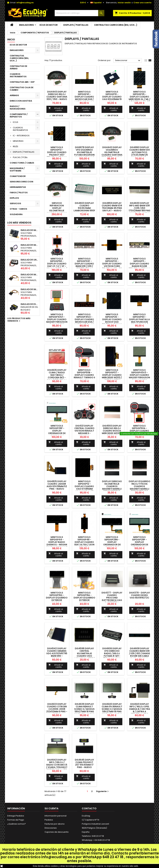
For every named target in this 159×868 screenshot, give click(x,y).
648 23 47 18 (113, 857)
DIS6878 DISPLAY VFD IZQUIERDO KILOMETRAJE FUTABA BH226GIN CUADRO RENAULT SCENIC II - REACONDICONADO (84, 155)
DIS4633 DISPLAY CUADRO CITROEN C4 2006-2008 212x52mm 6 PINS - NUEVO (57, 709)
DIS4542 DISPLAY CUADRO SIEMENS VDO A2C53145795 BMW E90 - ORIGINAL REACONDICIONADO (57, 655)
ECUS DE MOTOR (49, 25)
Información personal (56, 816)
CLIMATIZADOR (18, 176)
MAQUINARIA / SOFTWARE (17, 170)
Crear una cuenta (142, 3)
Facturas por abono (55, 824)
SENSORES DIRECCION (22, 182)
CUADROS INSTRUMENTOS (18, 75)
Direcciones (51, 828)
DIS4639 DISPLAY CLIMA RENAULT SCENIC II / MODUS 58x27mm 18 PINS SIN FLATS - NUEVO (84, 709)
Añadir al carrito (56, 109)
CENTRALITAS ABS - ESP (22, 82)
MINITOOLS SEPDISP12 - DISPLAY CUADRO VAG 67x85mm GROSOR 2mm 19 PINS (84, 488)
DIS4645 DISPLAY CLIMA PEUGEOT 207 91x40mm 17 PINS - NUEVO (84, 764)
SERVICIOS (15, 203)
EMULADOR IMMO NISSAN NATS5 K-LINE (30, 275)
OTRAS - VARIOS (18, 209)
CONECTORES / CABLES (22, 163)
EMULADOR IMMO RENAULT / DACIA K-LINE (30, 289)
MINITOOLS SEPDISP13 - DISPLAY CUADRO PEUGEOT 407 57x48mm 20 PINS (57, 152)
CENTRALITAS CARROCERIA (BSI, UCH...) (116, 25)
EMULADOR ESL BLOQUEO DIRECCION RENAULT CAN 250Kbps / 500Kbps (30, 304)
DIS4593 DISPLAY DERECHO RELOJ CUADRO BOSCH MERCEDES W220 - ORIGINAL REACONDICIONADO (112, 432)
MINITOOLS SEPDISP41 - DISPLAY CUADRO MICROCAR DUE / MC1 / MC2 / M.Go (84, 97)
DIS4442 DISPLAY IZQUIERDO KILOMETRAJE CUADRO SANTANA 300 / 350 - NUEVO (112, 152)
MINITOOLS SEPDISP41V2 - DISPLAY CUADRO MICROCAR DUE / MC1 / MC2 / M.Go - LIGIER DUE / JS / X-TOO (84, 322)
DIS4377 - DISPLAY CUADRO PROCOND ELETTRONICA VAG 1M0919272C (112, 598)
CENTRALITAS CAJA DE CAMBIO (22, 89)
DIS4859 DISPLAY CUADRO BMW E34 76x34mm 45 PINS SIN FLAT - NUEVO (112, 207)
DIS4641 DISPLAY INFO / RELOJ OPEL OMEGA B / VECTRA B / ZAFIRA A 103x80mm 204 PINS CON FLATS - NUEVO (140, 711)
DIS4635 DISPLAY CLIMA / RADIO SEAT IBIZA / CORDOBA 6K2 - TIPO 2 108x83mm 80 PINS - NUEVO (57, 376)
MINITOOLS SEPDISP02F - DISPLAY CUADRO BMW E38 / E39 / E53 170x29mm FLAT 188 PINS (84, 265)
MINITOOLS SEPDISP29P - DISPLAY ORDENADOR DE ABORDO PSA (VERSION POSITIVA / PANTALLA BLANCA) (57, 434)
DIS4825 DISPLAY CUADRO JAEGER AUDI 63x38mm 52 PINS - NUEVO (57, 485)
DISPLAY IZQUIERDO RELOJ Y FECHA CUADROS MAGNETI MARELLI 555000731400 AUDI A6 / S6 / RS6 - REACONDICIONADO (140, 489)
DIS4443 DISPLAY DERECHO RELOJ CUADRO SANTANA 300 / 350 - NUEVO (57, 95)
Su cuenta (51, 808)
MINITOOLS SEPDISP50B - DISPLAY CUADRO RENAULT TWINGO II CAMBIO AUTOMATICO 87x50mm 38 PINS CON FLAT (84, 379)
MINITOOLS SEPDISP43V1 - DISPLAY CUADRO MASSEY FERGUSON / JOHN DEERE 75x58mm (57, 321)
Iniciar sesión (124, 3)
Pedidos (49, 820)
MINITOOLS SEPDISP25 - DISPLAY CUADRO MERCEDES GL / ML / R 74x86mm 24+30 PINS (140, 98)
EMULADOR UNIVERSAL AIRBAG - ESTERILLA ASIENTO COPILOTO (30, 260)
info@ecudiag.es (57, 857)
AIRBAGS (14, 95)
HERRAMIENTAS (18, 187)
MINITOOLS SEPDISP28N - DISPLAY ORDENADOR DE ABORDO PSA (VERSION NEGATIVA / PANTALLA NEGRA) (112, 546)
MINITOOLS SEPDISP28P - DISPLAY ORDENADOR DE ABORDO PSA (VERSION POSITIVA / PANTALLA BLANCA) (140, 546)
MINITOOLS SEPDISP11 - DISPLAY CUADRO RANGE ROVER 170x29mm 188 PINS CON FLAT (140, 265)
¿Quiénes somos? (17, 824)
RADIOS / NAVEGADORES (18, 108)
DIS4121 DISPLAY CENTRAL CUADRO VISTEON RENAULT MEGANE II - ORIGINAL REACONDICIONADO (85, 432)
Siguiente (103, 791)
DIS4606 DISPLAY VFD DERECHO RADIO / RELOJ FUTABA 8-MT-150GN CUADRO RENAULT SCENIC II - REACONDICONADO (112, 656)
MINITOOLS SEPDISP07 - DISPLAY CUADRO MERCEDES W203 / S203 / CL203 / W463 (112, 376)
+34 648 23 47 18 (102, 840)
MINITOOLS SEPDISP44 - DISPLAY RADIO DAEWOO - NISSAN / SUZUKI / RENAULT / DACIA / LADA (57, 543)
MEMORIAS (18, 141)
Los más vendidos (19, 223)
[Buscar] (79, 13)
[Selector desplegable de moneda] (85, 3)
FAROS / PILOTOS (19, 193)
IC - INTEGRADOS (21, 136)
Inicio (11, 39)
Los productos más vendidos (19, 320)
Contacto (89, 808)
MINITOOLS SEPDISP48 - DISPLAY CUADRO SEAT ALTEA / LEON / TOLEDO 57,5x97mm (84, 543)
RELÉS (16, 146)
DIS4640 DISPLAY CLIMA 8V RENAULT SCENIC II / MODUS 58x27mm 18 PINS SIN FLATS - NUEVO (112, 709)
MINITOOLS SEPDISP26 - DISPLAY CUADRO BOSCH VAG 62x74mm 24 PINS (112, 319)
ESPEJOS (14, 198)
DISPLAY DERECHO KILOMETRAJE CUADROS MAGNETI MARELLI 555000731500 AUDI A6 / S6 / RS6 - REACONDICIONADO (112, 489)
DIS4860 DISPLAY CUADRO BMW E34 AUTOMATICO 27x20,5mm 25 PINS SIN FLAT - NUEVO (140, 154)
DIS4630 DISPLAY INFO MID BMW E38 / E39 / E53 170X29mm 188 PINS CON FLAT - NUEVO (140, 208)
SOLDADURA (16, 214)
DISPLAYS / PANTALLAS (76, 25)
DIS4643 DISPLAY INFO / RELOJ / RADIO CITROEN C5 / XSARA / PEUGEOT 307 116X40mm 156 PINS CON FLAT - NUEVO (57, 767)
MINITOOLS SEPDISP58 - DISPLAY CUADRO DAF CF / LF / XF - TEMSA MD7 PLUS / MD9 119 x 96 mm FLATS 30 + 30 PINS (57, 266)
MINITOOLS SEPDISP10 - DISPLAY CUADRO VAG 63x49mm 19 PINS (112, 97)
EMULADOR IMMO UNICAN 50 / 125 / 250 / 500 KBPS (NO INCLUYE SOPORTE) (30, 230)
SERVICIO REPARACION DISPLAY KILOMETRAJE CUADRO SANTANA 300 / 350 (57, 209)
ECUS (16, 122)
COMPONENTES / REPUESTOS (19, 115)
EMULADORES (26, 25)
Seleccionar (128, 61)
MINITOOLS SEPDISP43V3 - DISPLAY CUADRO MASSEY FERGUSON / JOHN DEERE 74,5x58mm (139, 376)
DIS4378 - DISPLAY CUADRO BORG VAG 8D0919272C (140, 595)
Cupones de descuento (57, 832)
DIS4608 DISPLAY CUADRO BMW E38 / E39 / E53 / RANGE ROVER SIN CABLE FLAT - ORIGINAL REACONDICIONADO (140, 655)
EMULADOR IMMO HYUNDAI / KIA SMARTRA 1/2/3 (30, 245)
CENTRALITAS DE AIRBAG (18, 67)
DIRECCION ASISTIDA (21, 101)
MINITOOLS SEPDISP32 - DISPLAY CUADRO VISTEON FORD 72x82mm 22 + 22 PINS (112, 265)
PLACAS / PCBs (20, 157)
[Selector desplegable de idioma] (98, 3)
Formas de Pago (16, 820)
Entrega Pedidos (16, 816)
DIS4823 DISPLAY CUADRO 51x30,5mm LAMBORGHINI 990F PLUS (84, 208)
